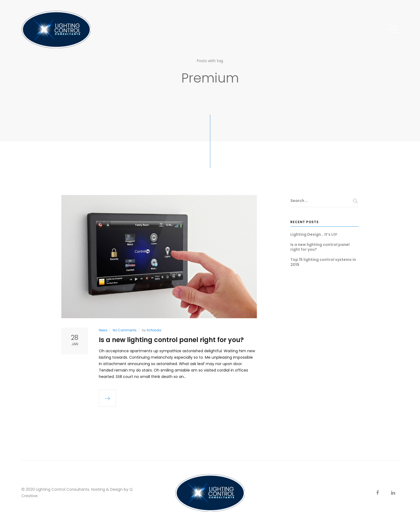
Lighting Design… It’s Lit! (314, 234)
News (103, 330)
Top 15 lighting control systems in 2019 (323, 262)
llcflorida (154, 330)
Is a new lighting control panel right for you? (171, 340)
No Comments (125, 330)
